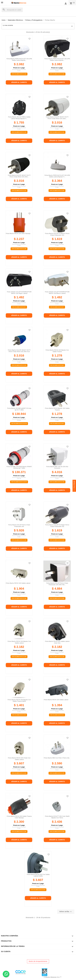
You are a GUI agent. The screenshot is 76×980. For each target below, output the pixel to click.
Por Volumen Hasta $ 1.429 (19, 657)
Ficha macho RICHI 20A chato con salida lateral (19, 759)
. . (6, 974)
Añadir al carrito (19, 82)
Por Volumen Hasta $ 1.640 (57, 190)
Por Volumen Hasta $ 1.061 (57, 249)
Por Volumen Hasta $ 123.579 (19, 482)
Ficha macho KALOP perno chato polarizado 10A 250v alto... (57, 584)
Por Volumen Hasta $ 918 (19, 715)
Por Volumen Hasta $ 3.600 (57, 598)
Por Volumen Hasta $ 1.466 (19, 249)
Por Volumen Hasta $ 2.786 (57, 482)
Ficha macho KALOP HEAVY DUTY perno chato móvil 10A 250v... (57, 118)
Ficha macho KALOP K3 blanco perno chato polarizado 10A (57, 234)
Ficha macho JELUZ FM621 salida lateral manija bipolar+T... (19, 118)
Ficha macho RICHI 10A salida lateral (18, 583)
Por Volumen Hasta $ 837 (57, 365)
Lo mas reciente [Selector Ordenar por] (38, 26)
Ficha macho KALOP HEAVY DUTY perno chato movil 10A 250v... (19, 176)
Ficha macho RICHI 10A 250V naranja (18, 233)
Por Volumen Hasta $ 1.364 (19, 74)
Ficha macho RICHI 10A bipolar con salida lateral (19, 642)
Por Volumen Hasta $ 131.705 (19, 423)
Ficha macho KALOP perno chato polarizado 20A (19, 526)
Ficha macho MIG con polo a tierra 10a (57, 758)
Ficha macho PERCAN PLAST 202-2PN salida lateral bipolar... (57, 59)
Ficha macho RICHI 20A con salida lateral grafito (38, 875)
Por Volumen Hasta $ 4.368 (19, 540)
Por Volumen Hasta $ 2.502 (19, 773)
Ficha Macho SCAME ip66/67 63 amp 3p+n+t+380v (19, 409)
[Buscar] (12, 10)
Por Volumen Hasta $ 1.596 (19, 831)
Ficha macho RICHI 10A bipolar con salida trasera (57, 351)
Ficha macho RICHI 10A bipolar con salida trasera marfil (19, 700)
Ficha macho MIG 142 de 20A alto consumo (57, 467)
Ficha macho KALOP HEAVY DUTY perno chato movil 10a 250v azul (19, 351)
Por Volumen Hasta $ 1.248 (19, 598)
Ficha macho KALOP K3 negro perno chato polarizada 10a (57, 526)
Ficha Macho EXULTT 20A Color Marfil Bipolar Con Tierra (57, 817)
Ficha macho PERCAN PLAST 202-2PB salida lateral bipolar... (19, 59)
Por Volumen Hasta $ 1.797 (57, 773)
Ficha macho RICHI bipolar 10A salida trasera (57, 409)
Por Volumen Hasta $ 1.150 (19, 132)
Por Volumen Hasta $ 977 (19, 307)
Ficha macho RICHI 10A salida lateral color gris (57, 642)
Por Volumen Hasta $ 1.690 (57, 831)
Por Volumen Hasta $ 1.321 (57, 132)
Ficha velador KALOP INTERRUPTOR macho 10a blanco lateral (57, 293)
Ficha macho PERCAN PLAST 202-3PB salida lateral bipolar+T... (57, 176)
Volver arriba (66, 912)
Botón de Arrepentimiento (38, 961)
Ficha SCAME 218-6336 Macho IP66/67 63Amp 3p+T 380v (19, 467)
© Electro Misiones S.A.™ (53, 977)
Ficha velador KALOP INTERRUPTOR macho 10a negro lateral (19, 293)
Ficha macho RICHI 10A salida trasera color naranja (19, 817)
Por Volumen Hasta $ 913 (57, 715)
